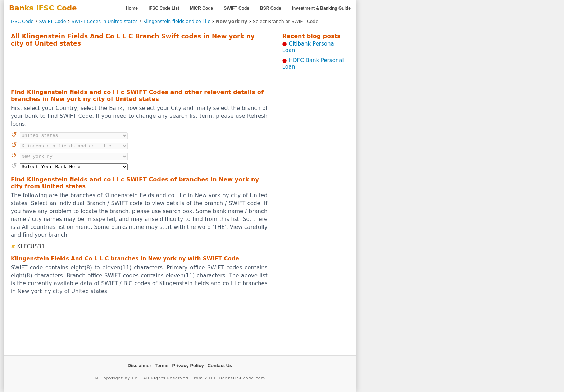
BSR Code (271, 8)
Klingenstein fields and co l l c (177, 21)
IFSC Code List (164, 8)
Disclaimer (140, 366)
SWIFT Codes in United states (105, 21)
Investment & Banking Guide (321, 8)
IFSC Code (22, 21)
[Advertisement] (139, 67)
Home (132, 8)
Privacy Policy (188, 366)
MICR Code (201, 8)
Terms (162, 366)
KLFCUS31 (31, 246)
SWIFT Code (236, 8)
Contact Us (220, 366)
